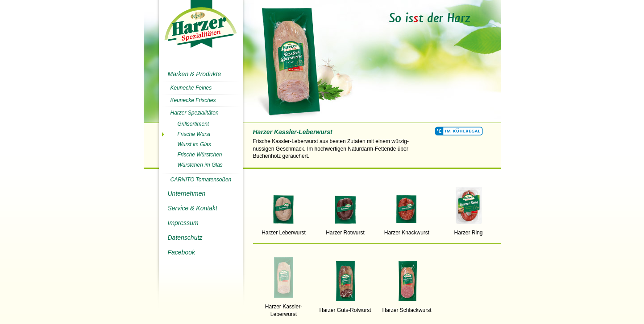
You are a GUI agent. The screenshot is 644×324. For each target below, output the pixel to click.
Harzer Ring (469, 230)
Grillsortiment (193, 124)
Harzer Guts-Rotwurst (345, 308)
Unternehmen (187, 193)
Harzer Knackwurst (407, 230)
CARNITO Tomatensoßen (201, 180)
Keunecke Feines (191, 88)
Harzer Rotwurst (345, 230)
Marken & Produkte (195, 74)
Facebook (181, 252)
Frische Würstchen (200, 155)
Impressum (183, 223)
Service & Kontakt (193, 208)
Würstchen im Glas (200, 165)
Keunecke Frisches (193, 100)
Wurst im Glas (194, 144)
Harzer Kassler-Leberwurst (284, 308)
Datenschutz (185, 238)
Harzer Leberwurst (284, 230)
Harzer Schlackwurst (407, 308)
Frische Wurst (194, 134)
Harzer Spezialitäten (195, 113)
